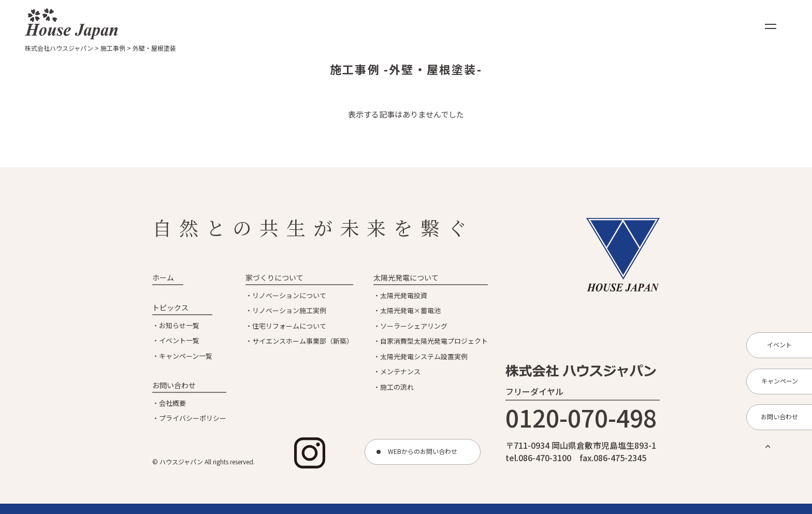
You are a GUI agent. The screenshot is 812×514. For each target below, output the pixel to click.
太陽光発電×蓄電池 (410, 310)
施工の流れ (397, 387)
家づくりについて (274, 277)
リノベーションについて (289, 295)
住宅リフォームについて (289, 326)
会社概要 (172, 403)
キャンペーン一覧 (186, 356)
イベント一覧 (179, 340)
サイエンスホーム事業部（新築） (303, 341)
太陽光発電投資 (404, 295)
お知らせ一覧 (179, 325)
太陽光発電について (406, 277)
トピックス (170, 307)
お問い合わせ (174, 385)
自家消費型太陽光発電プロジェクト (434, 341)
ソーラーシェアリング (414, 326)
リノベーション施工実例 (289, 310)
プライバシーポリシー (193, 418)
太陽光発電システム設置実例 (424, 356)
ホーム (163, 277)
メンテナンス (400, 371)
